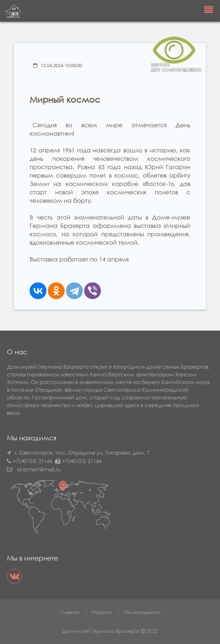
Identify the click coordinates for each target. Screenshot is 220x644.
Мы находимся (142, 612)
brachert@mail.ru (39, 469)
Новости (102, 612)
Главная (70, 612)
